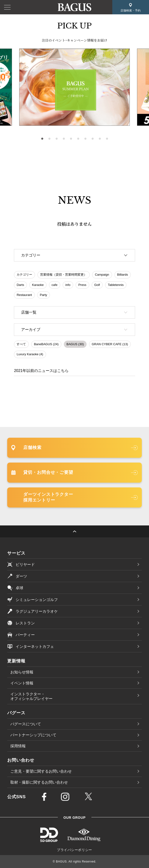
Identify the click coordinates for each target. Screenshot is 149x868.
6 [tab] (78, 139)
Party (43, 295)
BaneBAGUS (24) (46, 344)
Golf (97, 285)
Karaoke (38, 285)
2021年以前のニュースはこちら (41, 371)
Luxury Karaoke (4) (30, 354)
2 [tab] (49, 139)
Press (82, 285)
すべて (21, 344)
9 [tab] (100, 139)
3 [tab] (57, 139)
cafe (55, 285)
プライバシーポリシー (74, 850)
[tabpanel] (74, 87)
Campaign (102, 275)
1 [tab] (42, 139)
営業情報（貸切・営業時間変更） (63, 275)
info (68, 285)
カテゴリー (24, 275)
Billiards (123, 275)
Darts (20, 285)
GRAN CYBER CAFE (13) (110, 344)
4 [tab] (64, 139)
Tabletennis (116, 285)
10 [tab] (107, 139)
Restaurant (24, 295)
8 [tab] (93, 139)
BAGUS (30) (75, 344)
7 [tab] (85, 139)
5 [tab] (71, 139)
